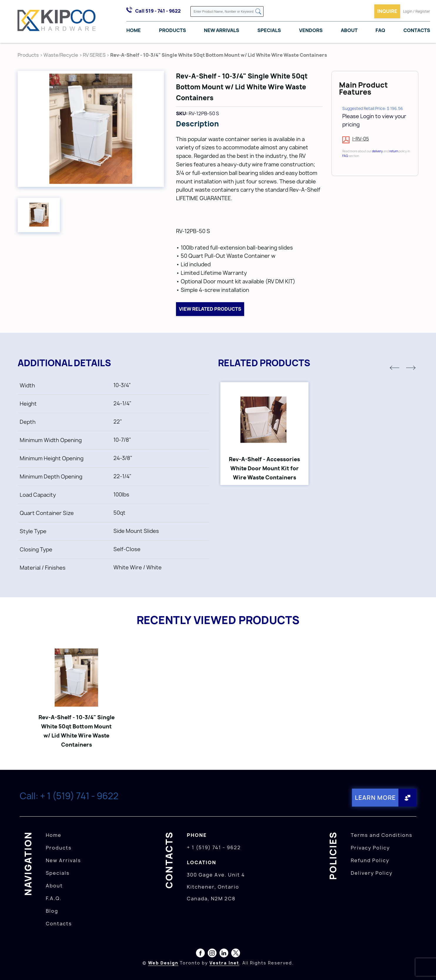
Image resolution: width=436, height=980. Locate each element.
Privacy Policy (370, 847)
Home (134, 30)
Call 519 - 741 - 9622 (158, 11)
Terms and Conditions (382, 835)
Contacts (417, 30)
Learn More (375, 798)
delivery (377, 151)
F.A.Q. (54, 898)
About (349, 30)
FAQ (380, 30)
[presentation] (425, 967)
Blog (52, 911)
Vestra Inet (224, 963)
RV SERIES (94, 55)
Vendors (311, 30)
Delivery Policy (372, 873)
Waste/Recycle (61, 55)
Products (172, 30)
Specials (269, 30)
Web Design (163, 963)
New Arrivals (222, 30)
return (394, 151)
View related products (210, 309)
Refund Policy (370, 860)
